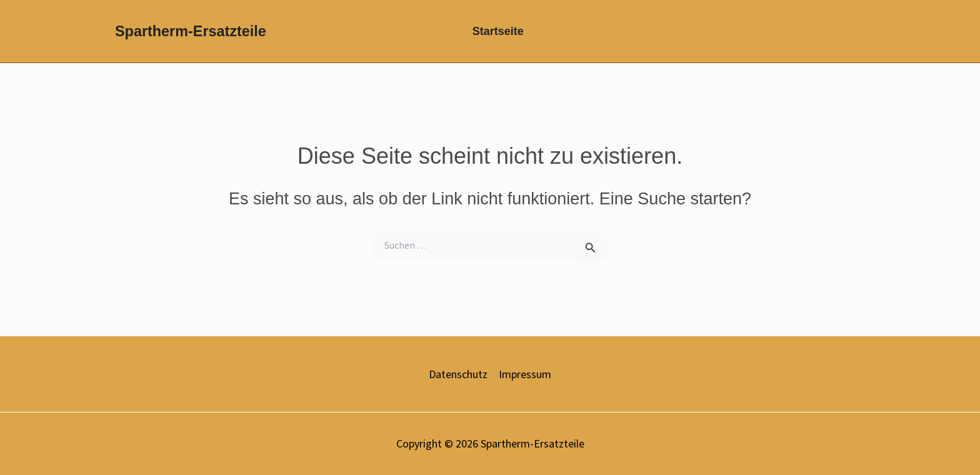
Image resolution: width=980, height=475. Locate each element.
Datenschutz (458, 374)
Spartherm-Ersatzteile (191, 31)
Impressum (525, 374)
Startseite (498, 31)
